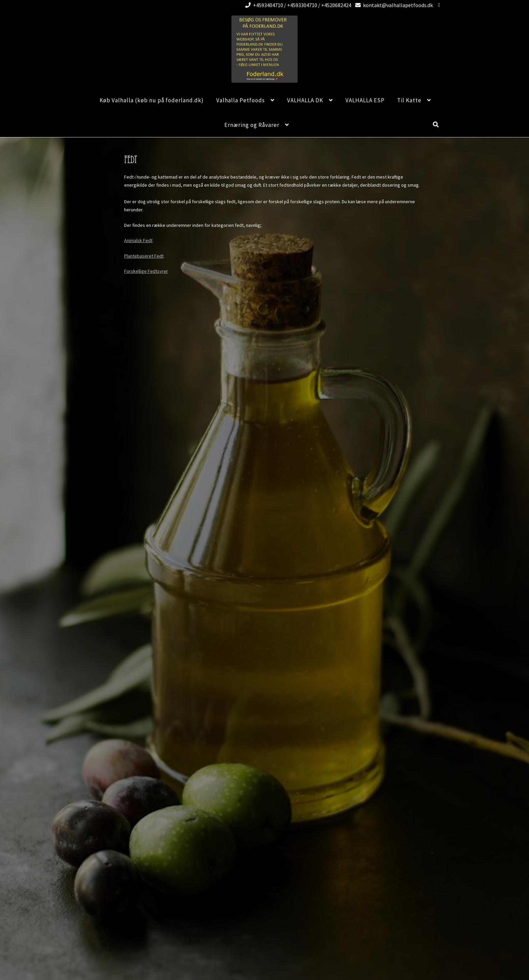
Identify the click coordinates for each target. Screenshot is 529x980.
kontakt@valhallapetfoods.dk (393, 5)
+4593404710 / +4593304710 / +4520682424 (297, 5)
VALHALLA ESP (365, 100)
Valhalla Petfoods (241, 100)
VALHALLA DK (305, 100)
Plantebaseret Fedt (144, 256)
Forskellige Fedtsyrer (146, 271)
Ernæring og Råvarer (252, 125)
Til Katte (409, 100)
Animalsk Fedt (138, 240)
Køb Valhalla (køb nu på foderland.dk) (152, 100)
